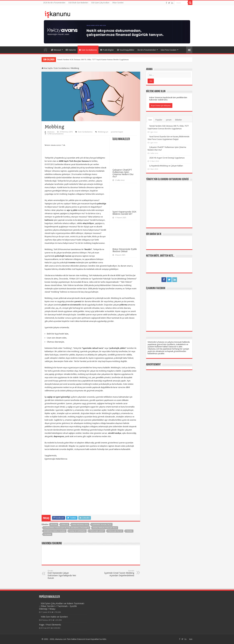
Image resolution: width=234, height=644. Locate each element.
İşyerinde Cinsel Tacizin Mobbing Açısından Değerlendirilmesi (119, 573)
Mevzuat (56, 50)
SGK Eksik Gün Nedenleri (78, 3)
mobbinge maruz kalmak (55, 531)
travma (129, 531)
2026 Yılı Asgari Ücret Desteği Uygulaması (167, 158)
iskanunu (51, 132)
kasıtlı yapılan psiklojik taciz (105, 528)
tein (191, 639)
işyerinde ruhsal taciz (102, 525)
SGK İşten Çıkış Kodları (100, 3)
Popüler (159, 120)
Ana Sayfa (46, 50)
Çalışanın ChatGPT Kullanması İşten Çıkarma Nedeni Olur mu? (123, 173)
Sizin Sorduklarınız (88, 50)
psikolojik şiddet (97, 531)
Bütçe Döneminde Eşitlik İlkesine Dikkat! (125, 250)
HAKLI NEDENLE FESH (80, 525)
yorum (169, 120)
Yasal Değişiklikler (126, 50)
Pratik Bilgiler (107, 50)
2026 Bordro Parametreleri (54, 3)
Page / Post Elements (50, 625)
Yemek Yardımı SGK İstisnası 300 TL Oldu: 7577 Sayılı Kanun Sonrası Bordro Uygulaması (93, 59)
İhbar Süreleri (118, 3)
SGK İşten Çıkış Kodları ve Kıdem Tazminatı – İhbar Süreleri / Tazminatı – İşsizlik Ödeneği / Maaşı (62, 606)
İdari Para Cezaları (169, 50)
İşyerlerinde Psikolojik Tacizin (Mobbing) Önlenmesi (67, 528)
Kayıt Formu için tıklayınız (161, 105)
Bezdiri (54, 525)
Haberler (71, 50)
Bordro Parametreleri (147, 50)
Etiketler (179, 120)
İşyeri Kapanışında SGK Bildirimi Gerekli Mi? (124, 213)
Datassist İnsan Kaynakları (88, 639)
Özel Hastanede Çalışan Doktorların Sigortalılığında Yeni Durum (63, 574)
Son (150, 120)
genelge (65, 525)
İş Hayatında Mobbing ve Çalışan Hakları (166, 166)
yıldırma (48, 534)
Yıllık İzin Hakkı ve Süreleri (54, 617)
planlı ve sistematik (77, 531)
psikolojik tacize (115, 531)
